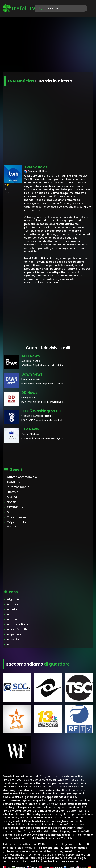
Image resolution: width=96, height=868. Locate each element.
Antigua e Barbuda (20, 624)
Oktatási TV (15, 507)
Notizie (12, 502)
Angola (12, 619)
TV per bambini (18, 522)
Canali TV (14, 482)
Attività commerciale (22, 477)
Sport (11, 512)
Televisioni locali (18, 517)
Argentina (14, 634)
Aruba (11, 644)
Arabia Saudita (18, 629)
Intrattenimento (18, 487)
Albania (12, 604)
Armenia (13, 639)
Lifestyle (13, 492)
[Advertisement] (48, 45)
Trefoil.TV (19, 8)
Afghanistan (16, 599)
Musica (12, 497)
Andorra (13, 614)
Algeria (12, 609)
